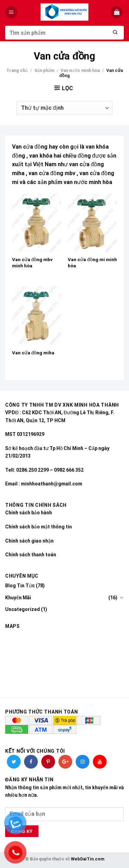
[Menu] (12, 12)
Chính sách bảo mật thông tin (39, 527)
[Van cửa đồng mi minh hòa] (92, 223)
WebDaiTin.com (88, 859)
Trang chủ (17, 70)
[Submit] (115, 33)
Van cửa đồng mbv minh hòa (33, 262)
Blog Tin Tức (20, 586)
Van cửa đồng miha (33, 353)
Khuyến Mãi (18, 598)
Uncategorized (23, 609)
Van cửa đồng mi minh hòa (92, 262)
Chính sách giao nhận (29, 541)
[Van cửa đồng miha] (37, 316)
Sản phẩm (44, 70)
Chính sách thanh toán (31, 555)
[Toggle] (121, 598)
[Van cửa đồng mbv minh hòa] (37, 223)
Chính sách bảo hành (29, 513)
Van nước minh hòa (80, 70)
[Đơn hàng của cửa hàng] (64, 108)
